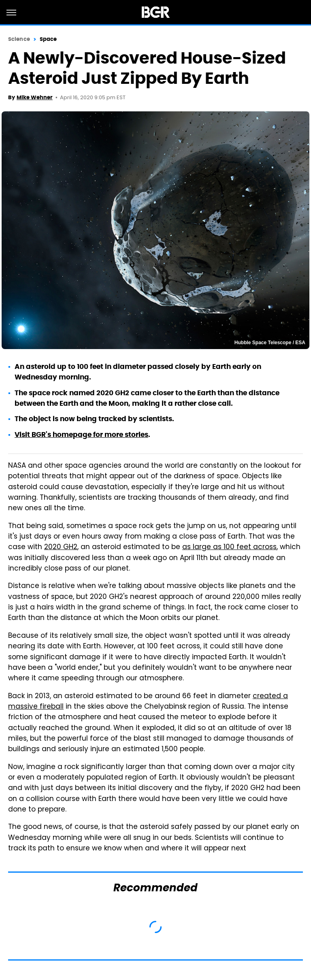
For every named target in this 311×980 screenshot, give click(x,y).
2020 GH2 (61, 548)
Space (48, 39)
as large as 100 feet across (229, 548)
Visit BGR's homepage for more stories (81, 435)
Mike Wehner (35, 97)
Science (19, 39)
